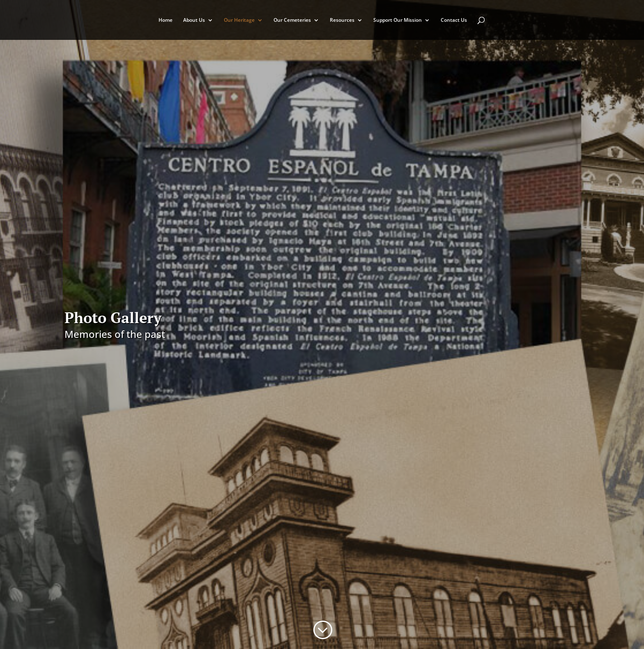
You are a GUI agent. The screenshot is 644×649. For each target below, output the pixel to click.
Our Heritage (239, 20)
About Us (194, 20)
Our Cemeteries (292, 20)
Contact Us (454, 20)
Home (166, 20)
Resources (342, 20)
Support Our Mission (398, 20)
